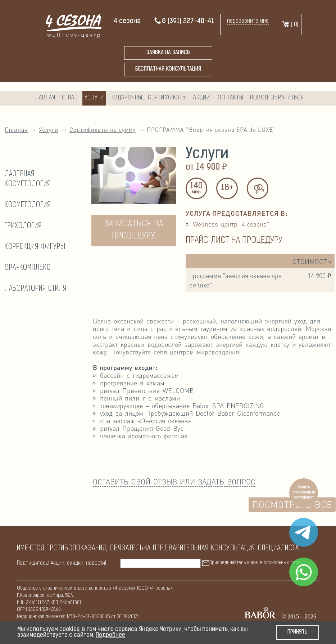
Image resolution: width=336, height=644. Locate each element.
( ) (290, 25)
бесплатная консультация (168, 69)
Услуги (94, 98)
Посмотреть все (292, 504)
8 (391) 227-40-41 (184, 21)
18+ (227, 188)
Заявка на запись (168, 53)
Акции (202, 98)
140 (196, 189)
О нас (70, 98)
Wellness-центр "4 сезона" (231, 224)
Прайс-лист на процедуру (234, 241)
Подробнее (110, 635)
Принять (298, 632)
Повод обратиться (277, 98)
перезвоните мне (248, 21)
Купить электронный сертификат (304, 493)
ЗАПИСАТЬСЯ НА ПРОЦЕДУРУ (134, 230)
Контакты (230, 98)
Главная (44, 98)
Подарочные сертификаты (149, 98)
